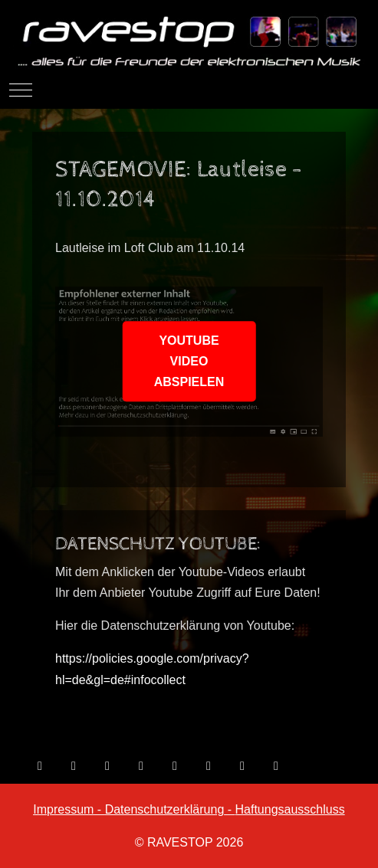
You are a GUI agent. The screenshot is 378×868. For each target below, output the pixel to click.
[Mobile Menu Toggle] (21, 90)
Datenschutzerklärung (165, 809)
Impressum (63, 809)
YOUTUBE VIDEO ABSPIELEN (189, 361)
